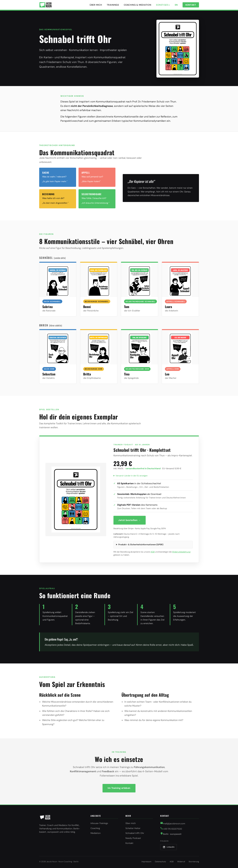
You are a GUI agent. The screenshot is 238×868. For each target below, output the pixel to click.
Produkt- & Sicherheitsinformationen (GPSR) (141, 545)
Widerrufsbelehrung (181, 552)
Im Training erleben (119, 788)
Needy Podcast (133, 838)
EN (176, 5)
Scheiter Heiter (133, 828)
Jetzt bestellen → (129, 520)
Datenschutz (160, 862)
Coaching (95, 828)
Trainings (113, 5)
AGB (153, 552)
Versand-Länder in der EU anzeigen (132, 476)
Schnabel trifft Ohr (135, 833)
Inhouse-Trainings (99, 823)
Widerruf (181, 862)
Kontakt (191, 5)
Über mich (96, 5)
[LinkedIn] (169, 847)
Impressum (146, 862)
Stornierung (194, 862)
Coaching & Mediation (138, 5)
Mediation (96, 833)
